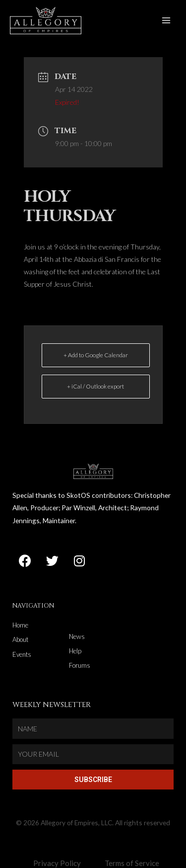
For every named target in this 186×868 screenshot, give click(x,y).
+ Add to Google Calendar (96, 355)
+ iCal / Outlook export (95, 386)
